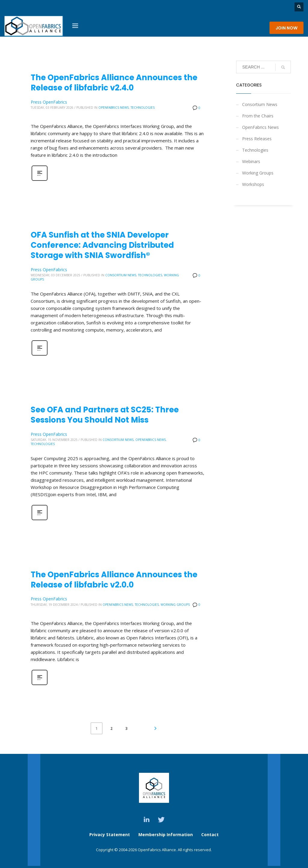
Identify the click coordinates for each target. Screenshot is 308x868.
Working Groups (175, 605)
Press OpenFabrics (49, 102)
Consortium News (121, 275)
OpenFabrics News (114, 108)
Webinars (251, 161)
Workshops (253, 184)
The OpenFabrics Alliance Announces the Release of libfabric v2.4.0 (114, 83)
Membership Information (166, 835)
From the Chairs (258, 116)
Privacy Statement (110, 835)
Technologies (143, 108)
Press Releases (257, 139)
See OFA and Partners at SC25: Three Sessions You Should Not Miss (105, 415)
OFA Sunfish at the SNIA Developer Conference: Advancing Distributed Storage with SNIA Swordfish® (102, 245)
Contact (210, 835)
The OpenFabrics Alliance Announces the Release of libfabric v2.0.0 (114, 580)
